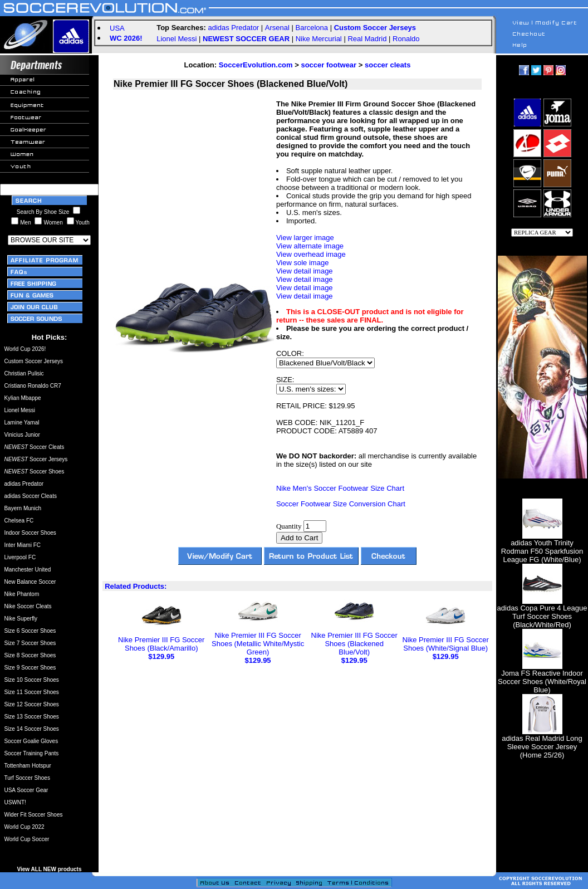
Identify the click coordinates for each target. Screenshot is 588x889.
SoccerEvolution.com (256, 65)
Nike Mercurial (319, 39)
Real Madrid (367, 39)
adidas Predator (233, 28)
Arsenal (277, 28)
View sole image (302, 263)
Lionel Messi (177, 39)
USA (117, 28)
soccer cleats (388, 65)
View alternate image (310, 246)
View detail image (305, 271)
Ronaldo (406, 39)
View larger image (305, 238)
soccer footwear (329, 65)
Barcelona (312, 28)
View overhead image (311, 254)
